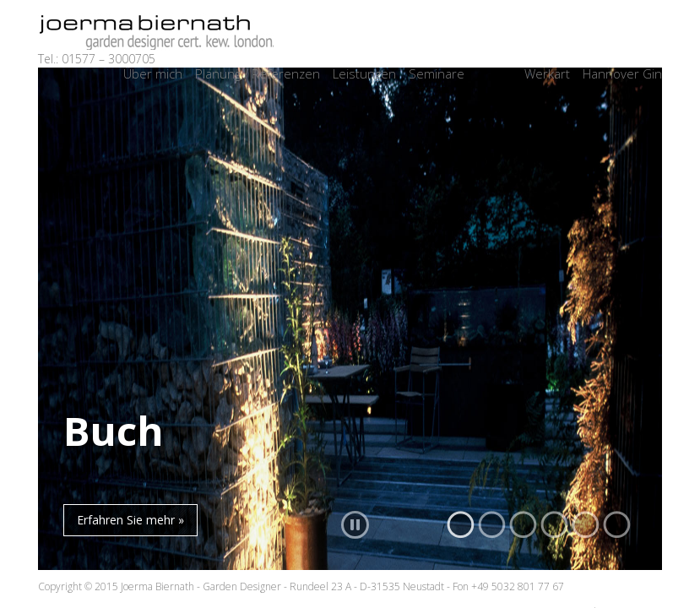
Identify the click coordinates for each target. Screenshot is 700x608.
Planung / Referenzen (258, 73)
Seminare (437, 73)
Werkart (547, 73)
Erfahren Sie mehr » (130, 520)
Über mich (153, 73)
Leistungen (364, 73)
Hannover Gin (622, 73)
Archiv (494, 73)
